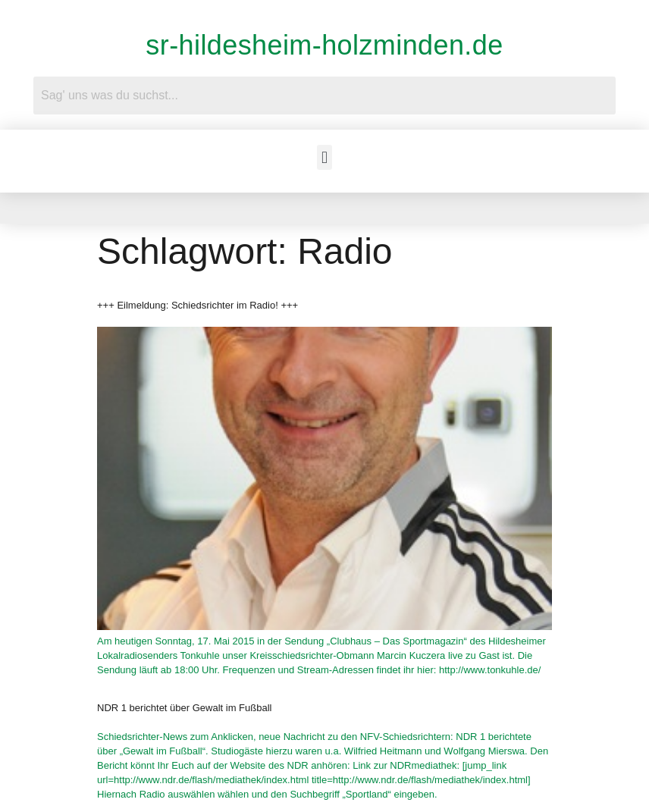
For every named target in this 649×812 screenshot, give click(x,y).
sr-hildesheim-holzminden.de (324, 45)
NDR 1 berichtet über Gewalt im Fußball (184, 708)
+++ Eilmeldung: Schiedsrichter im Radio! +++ (198, 305)
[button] (324, 157)
